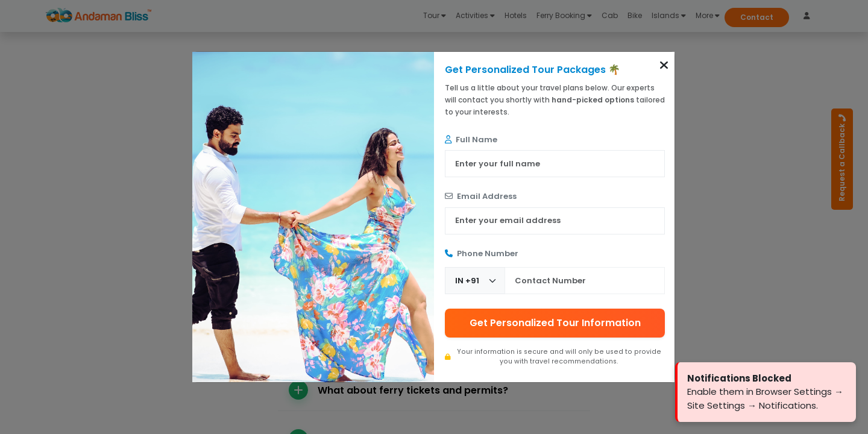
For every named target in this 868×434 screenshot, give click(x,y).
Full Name (471, 140)
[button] (664, 65)
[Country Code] (475, 281)
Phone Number (482, 253)
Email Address (481, 196)
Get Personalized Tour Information (555, 323)
